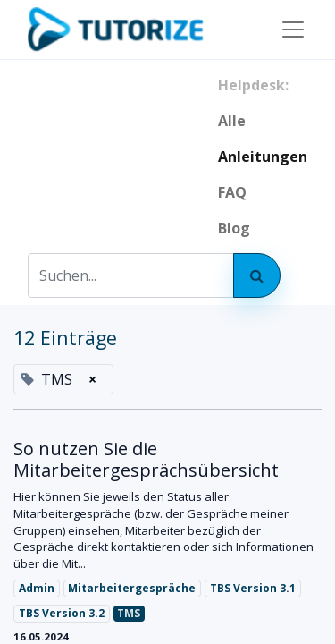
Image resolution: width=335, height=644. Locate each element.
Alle (232, 121)
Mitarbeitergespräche (132, 588)
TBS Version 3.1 (253, 588)
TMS (129, 613)
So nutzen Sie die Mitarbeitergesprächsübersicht (146, 460)
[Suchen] (257, 275)
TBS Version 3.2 (62, 613)
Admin (37, 588)
